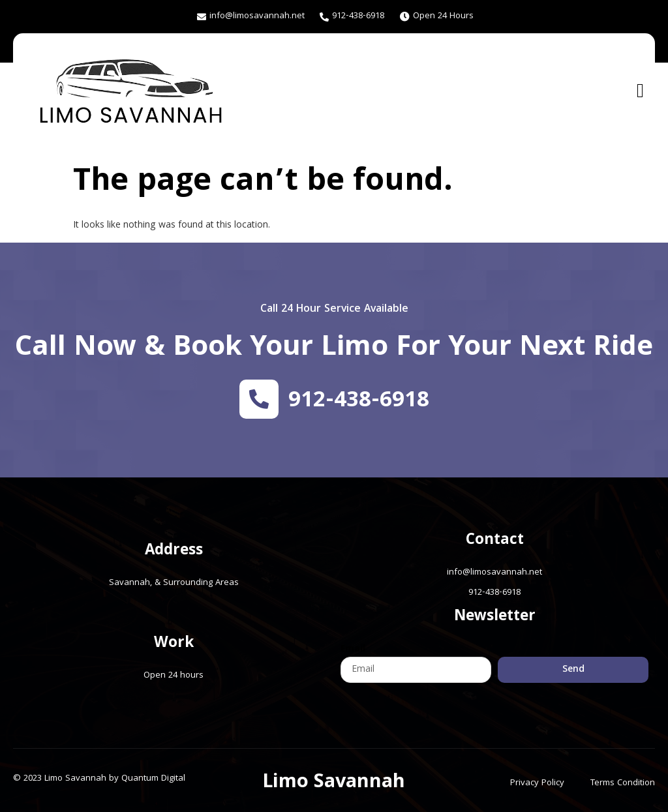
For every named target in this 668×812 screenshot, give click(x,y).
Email (353, 650)
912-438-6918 (359, 402)
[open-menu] (640, 90)
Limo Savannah (334, 783)
